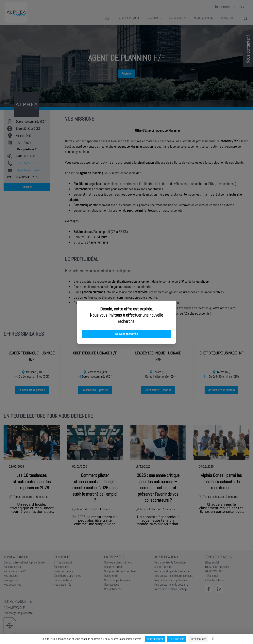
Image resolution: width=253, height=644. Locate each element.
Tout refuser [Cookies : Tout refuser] (177, 639)
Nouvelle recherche (126, 334)
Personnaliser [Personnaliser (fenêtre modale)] (198, 639)
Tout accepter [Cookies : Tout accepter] (155, 639)
